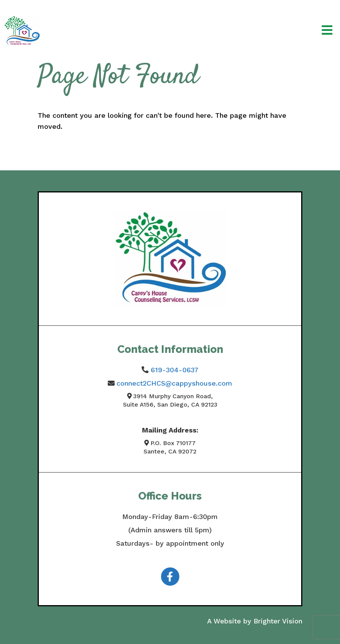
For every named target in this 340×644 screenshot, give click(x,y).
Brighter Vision (278, 621)
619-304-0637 (175, 370)
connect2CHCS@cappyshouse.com (174, 383)
